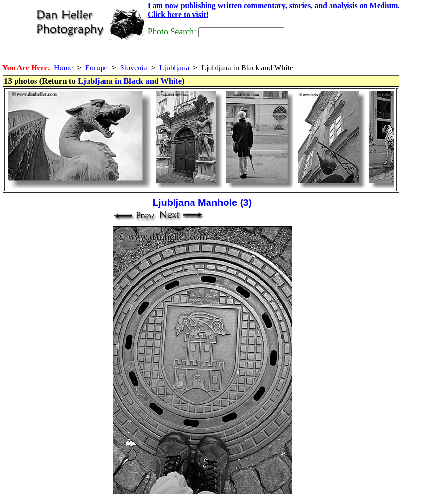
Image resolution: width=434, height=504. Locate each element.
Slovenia (134, 68)
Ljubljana (174, 68)
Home (63, 68)
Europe (96, 68)
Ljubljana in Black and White (130, 81)
